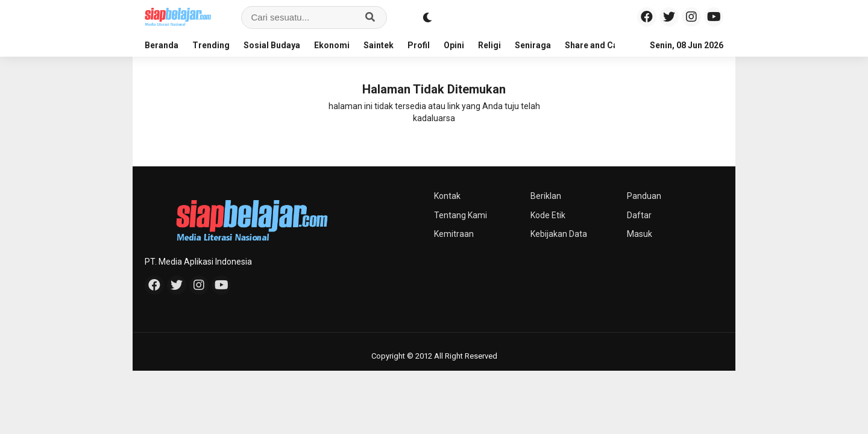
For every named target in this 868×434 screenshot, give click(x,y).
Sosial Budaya (272, 45)
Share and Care (596, 45)
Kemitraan (454, 234)
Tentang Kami (461, 215)
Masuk (640, 234)
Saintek (379, 45)
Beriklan (546, 196)
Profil (419, 45)
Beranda (162, 45)
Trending (211, 45)
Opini (454, 45)
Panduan (644, 196)
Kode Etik (548, 215)
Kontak (447, 196)
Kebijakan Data (559, 234)
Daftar (639, 215)
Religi (489, 45)
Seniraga (533, 45)
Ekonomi (332, 45)
